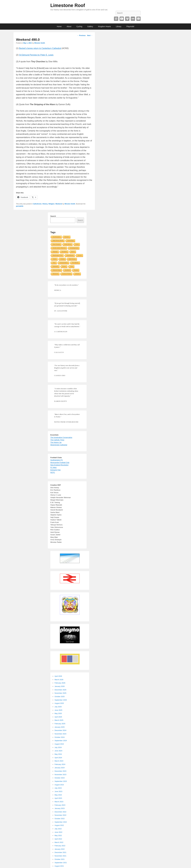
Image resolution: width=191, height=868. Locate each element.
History (45, 204)
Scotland (67, 270)
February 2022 (60, 846)
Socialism (64, 252)
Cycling (79, 26)
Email (138, 19)
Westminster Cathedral (59, 445)
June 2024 (58, 751)
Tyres (77, 244)
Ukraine (77, 274)
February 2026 (60, 683)
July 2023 (58, 788)
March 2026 (59, 680)
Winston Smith (40, 43)
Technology (71, 241)
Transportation (64, 263)
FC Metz (53, 467)
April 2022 (58, 839)
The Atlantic (75, 263)
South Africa (68, 244)
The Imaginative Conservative (61, 437)
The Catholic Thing (57, 440)
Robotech (56, 266)
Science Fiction (67, 274)
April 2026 (58, 676)
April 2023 (58, 798)
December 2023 (60, 771)
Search (53, 216)
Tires (72, 266)
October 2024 (60, 737)
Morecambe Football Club (60, 463)
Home (59, 26)
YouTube (122, 19)
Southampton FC (57, 460)
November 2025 (60, 693)
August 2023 (59, 785)
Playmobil (130, 26)
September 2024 (61, 741)
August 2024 (59, 744)
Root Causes (56, 244)
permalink (20, 206)
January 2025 (60, 727)
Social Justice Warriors (59, 248)
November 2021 (60, 856)
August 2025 (59, 703)
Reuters (67, 237)
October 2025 (60, 697)
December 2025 (60, 690)
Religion (51, 204)
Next (90, 36)
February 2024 (60, 764)
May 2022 (58, 835)
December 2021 (60, 852)
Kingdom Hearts (104, 26)
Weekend (59, 204)
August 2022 (59, 825)
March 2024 (59, 761)
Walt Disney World (58, 241)
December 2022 (60, 812)
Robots (63, 259)
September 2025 (61, 700)
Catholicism (37, 204)
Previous (81, 36)
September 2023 (61, 781)
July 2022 (58, 829)
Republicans (70, 255)
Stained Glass (57, 270)
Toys (54, 263)
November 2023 (60, 775)
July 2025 (58, 707)
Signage (55, 252)
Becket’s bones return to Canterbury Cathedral (40, 48)
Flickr (133, 19)
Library (119, 26)
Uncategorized (74, 248)
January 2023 (60, 808)
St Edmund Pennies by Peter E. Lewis (36, 55)
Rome (73, 252)
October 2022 (60, 819)
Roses (64, 266)
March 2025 (59, 720)
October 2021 (60, 859)
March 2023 (59, 802)
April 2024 (58, 758)
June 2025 (58, 710)
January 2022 (60, 849)
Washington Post (58, 255)
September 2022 (61, 822)
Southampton (57, 237)
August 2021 (59, 866)
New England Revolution (59, 465)
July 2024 (58, 747)
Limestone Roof (68, 5)
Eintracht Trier (56, 470)
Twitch (55, 259)
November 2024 (60, 734)
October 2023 (60, 778)
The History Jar (56, 442)
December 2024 (60, 730)
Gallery (90, 26)
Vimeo (127, 19)
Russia (76, 270)
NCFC (53, 472)
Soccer (80, 255)
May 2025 (58, 713)
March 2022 (59, 842)
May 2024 (58, 754)
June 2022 (58, 832)
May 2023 (58, 795)
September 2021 (61, 863)
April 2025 (58, 717)
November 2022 (60, 815)
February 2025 (60, 724)
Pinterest (116, 19)
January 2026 (60, 686)
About (69, 26)
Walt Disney (72, 259)
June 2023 (58, 791)
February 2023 (60, 805)
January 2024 (60, 768)
